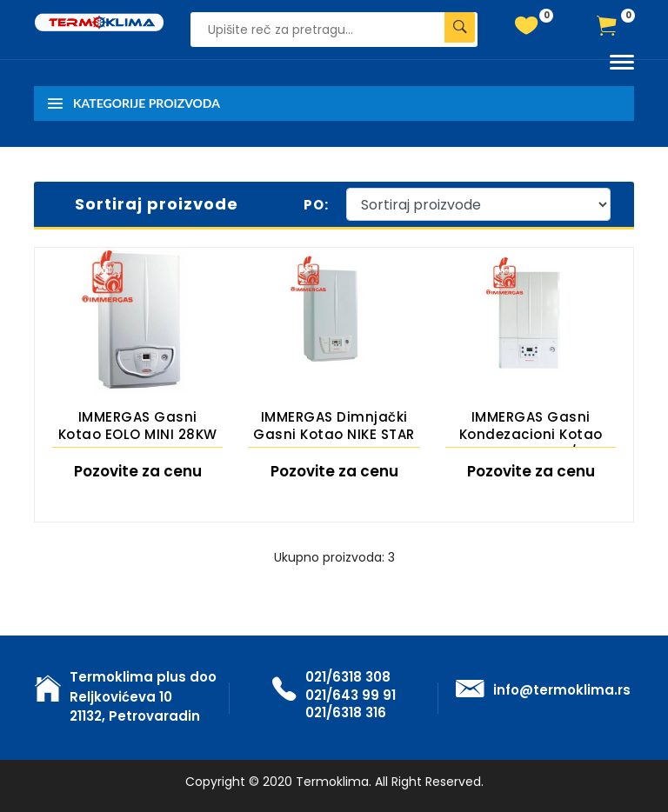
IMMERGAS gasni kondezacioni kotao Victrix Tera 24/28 (531, 428)
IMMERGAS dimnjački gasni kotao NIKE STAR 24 (334, 428)
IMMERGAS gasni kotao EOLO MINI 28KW (138, 426)
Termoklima (332, 782)
